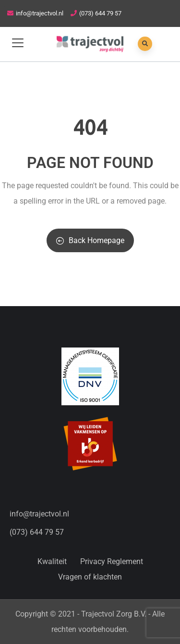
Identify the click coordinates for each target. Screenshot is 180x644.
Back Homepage (90, 240)
